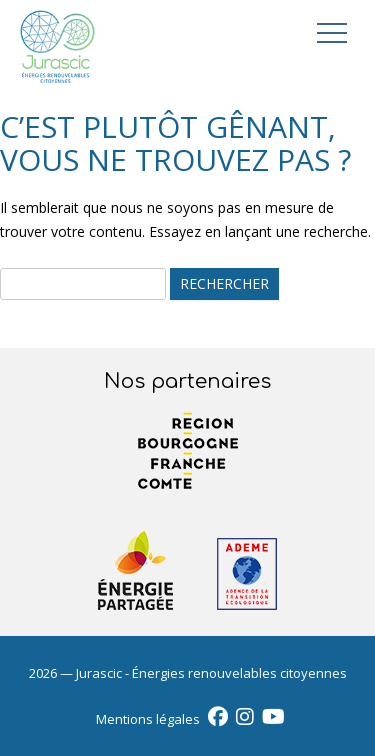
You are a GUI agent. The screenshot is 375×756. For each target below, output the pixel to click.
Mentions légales (148, 719)
